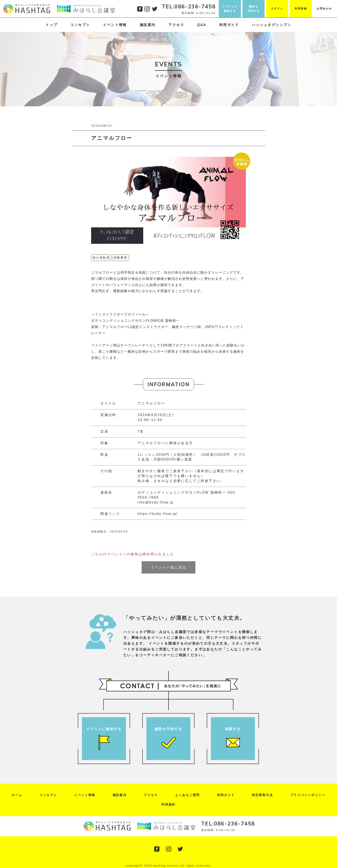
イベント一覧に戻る (168, 567)
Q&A (202, 25)
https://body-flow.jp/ (158, 514)
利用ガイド (229, 25)
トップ (51, 25)
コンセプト (80, 25)
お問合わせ (324, 9)
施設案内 (148, 25)
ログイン (277, 9)
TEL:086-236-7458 (189, 6)
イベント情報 (115, 25)
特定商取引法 (262, 795)
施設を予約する (254, 9)
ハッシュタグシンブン (272, 25)
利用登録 (301, 9)
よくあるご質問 (188, 795)
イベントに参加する (230, 9)
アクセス (176, 25)
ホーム (17, 795)
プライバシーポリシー (308, 795)
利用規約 (168, 804)
